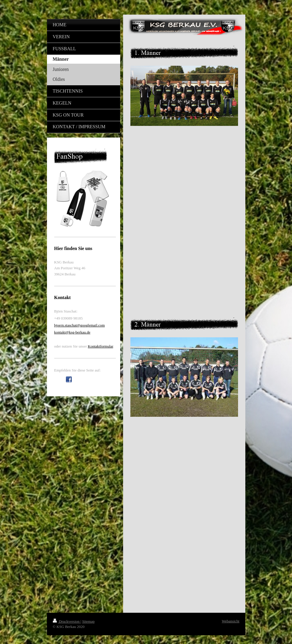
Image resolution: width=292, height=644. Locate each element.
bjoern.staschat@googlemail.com (80, 325)
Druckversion (67, 621)
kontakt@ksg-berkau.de (72, 332)
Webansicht (230, 621)
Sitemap (89, 621)
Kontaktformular (100, 346)
